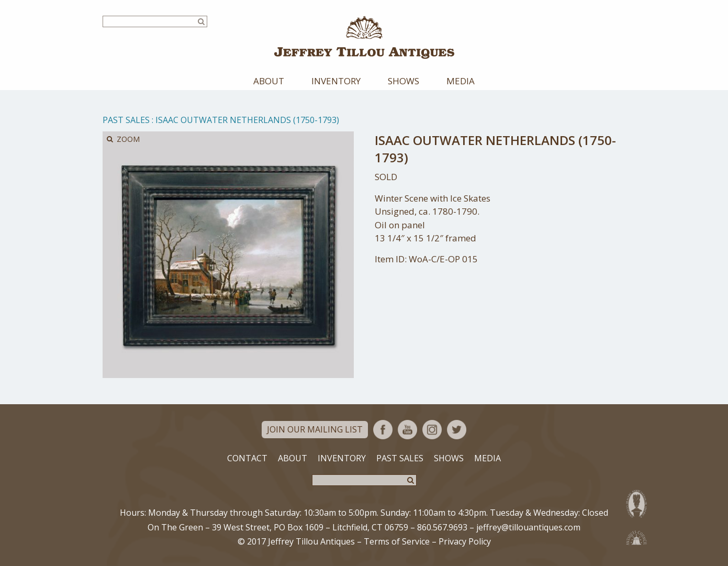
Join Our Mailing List (315, 429)
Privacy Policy (465, 541)
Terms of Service (397, 541)
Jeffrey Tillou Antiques (364, 37)
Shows (404, 81)
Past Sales (126, 120)
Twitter (457, 430)
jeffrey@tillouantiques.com (528, 527)
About (269, 81)
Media (461, 81)
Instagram (432, 430)
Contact (247, 458)
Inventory (336, 81)
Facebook (383, 430)
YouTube (407, 430)
